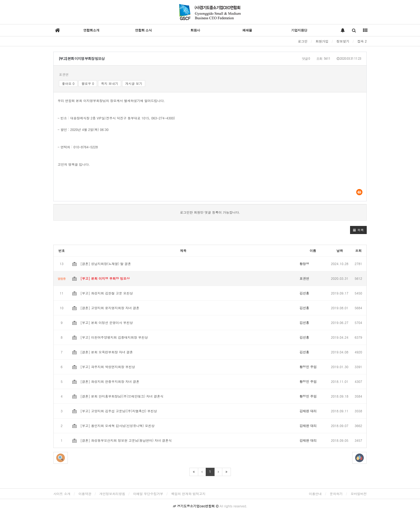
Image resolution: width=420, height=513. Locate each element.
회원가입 (322, 41)
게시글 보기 (134, 83)
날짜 (340, 250)
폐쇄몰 (247, 30)
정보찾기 (343, 41)
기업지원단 (299, 30)
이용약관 (85, 494)
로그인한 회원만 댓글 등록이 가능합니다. (210, 212)
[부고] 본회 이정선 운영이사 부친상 (103, 322)
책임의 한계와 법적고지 (188, 494)
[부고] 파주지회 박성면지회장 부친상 (104, 367)
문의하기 (336, 494)
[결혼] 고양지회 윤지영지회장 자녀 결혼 (106, 308)
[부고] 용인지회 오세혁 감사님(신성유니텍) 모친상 (113, 426)
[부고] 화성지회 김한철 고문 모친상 (103, 293)
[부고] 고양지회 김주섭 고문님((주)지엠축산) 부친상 (115, 411)
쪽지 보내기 (110, 83)
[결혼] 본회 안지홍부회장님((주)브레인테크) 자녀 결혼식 (118, 396)
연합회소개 (91, 30)
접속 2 (362, 41)
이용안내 (315, 494)
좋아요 (68, 83)
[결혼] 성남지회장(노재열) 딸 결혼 (102, 264)
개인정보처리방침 (112, 494)
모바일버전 (359, 494)
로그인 (303, 41)
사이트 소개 (62, 494)
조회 (358, 250)
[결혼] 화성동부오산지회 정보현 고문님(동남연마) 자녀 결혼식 (122, 440)
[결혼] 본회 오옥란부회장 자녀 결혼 (103, 352)
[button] (358, 230)
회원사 (195, 30)
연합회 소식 (143, 30)
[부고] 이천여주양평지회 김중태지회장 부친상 (110, 337)
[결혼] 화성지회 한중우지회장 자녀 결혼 (106, 381)
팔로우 (88, 83)
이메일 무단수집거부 (148, 494)
